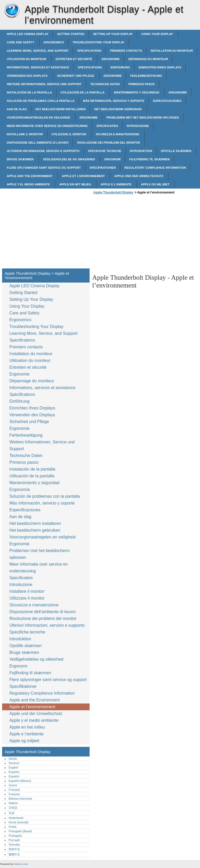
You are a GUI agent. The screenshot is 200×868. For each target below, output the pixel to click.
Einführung (120, 67)
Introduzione (138, 126)
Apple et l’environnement (84, 176)
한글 (11, 813)
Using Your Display (158, 34)
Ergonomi (113, 159)
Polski (12, 827)
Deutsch (14, 763)
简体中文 (14, 849)
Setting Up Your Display (113, 34)
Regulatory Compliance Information (155, 168)
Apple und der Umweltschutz (139, 176)
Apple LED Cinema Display (28, 34)
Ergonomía (178, 92)
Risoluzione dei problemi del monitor (108, 143)
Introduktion (141, 151)
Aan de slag (17, 109)
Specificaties (107, 126)
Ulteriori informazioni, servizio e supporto (43, 151)
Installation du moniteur (172, 51)
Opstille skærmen (176, 151)
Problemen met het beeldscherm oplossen (142, 118)
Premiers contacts (126, 51)
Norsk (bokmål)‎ (18, 822)
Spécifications (90, 67)
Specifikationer (103, 168)
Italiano (13, 803)
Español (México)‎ (20, 781)
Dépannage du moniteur (148, 59)
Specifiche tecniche (105, 151)
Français (14, 790)
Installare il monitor (25, 134)
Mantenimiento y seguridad (137, 92)
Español (14, 772)
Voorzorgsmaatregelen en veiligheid (39, 118)
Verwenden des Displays (28, 76)
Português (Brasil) (20, 831)
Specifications (89, 51)
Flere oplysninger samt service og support (44, 168)
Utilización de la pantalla (83, 92)
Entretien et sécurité (74, 59)
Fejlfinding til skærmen (149, 159)
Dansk (13, 759)
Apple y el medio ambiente (29, 184)
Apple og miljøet (156, 184)
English (13, 767)
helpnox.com (21, 864)
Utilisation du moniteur (27, 59)
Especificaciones (167, 101)
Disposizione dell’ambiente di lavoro (38, 143)
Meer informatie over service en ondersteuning (47, 126)
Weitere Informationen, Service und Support (44, 84)
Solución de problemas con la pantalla (41, 101)
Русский (14, 840)
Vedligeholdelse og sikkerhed (69, 159)
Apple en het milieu (76, 184)
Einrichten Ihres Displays (160, 67)
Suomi (13, 785)
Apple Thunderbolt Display (12, 10)
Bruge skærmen (21, 159)
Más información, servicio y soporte (114, 101)
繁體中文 (14, 854)
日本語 (13, 808)
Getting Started (71, 34)
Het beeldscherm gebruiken (118, 109)
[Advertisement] (136, 233)
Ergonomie (111, 59)
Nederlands (16, 818)
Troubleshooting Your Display (98, 42)
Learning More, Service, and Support (38, 51)
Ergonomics (54, 42)
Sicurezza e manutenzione (118, 134)
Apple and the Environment (30, 176)
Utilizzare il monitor (69, 134)
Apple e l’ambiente (116, 184)
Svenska (14, 844)
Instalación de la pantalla (29, 92)
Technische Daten (105, 84)
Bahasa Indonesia (20, 799)
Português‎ (15, 836)
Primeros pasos (142, 84)
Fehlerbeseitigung (146, 76)
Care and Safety (21, 42)
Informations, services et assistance (38, 67)
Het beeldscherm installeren (60, 109)
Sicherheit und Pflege (76, 76)
